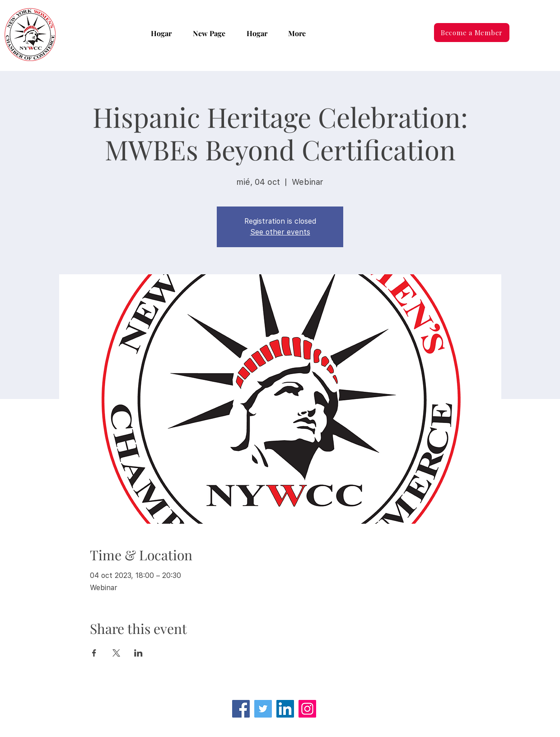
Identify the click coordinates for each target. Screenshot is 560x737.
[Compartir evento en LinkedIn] (138, 653)
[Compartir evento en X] (116, 653)
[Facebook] (241, 709)
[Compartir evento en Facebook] (94, 653)
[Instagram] (307, 709)
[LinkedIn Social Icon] (285, 709)
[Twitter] (263, 709)
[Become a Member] (472, 33)
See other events (280, 232)
